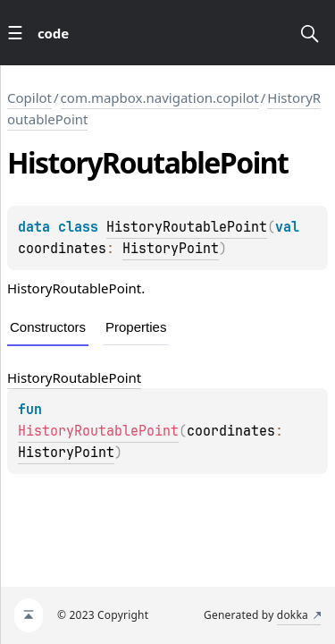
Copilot (29, 97)
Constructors (48, 327)
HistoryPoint (171, 249)
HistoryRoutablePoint (187, 227)
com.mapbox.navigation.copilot (160, 97)
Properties (136, 327)
